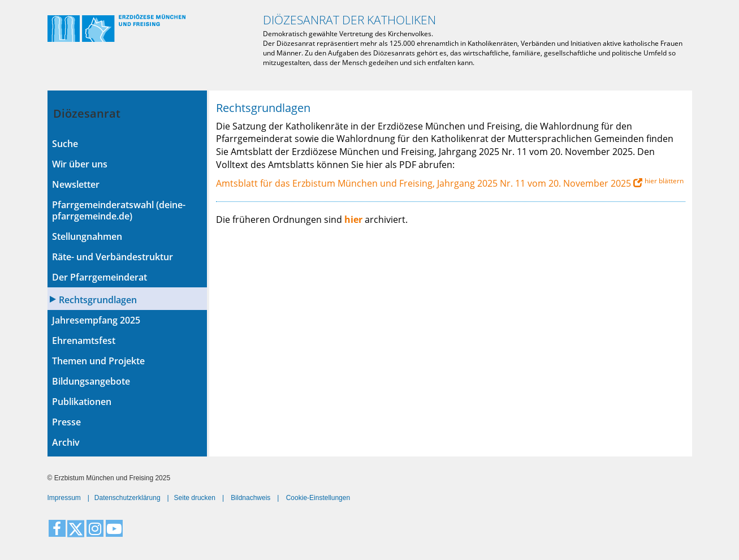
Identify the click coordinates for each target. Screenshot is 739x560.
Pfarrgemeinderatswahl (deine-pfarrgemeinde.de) (119, 210)
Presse (66, 422)
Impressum (64, 498)
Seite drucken (195, 498)
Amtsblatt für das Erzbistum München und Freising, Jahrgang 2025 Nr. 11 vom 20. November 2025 (423, 183)
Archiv (66, 442)
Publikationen (82, 402)
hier (353, 219)
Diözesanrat (87, 113)
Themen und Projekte (98, 361)
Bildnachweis (250, 498)
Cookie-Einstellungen (318, 498)
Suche (65, 144)
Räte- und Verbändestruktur (113, 257)
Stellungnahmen (87, 236)
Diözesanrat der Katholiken (349, 20)
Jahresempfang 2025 (96, 320)
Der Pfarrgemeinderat (100, 277)
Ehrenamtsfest (84, 341)
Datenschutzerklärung (128, 498)
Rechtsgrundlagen (98, 300)
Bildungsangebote (91, 381)
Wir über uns (80, 164)
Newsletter (76, 184)
